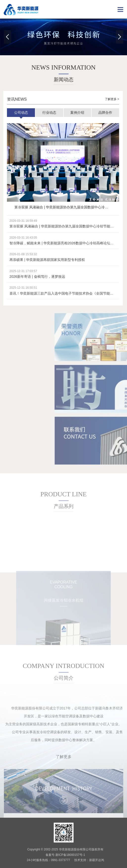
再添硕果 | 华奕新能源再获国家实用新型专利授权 (44, 260)
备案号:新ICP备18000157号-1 (65, 855)
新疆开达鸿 (97, 860)
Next (120, 37)
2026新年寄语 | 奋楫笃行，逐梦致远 (34, 277)
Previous (7, 37)
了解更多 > (108, 99)
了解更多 (64, 774)
